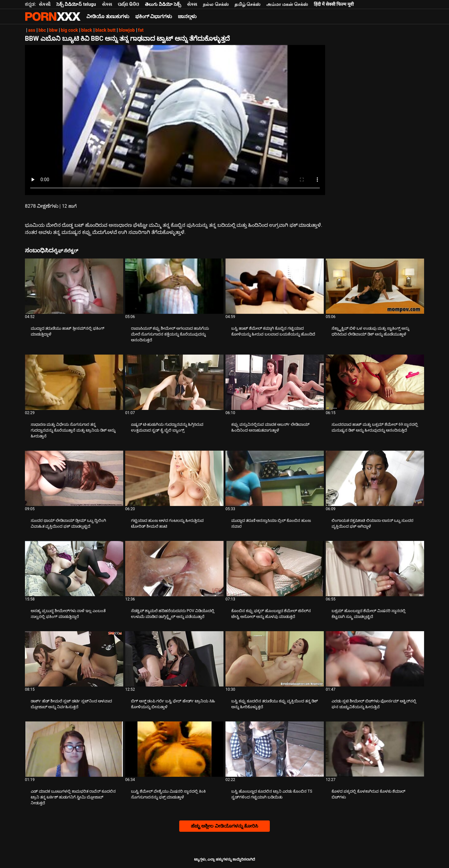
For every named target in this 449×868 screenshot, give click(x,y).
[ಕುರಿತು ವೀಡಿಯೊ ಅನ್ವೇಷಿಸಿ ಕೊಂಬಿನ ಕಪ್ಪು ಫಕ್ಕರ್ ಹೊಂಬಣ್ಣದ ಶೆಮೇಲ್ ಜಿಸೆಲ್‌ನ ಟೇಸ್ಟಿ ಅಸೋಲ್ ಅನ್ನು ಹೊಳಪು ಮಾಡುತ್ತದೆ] (275, 569)
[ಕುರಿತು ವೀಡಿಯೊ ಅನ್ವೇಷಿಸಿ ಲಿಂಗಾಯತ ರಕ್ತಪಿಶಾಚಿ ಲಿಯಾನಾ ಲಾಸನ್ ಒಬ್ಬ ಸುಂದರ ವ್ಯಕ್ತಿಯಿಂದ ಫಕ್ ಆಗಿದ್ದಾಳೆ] (375, 478)
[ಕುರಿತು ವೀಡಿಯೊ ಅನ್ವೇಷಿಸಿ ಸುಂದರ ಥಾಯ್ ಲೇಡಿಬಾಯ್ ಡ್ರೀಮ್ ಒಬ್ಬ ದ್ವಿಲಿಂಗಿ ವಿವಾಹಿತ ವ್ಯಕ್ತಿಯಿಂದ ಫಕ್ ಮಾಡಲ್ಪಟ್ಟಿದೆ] (74, 478)
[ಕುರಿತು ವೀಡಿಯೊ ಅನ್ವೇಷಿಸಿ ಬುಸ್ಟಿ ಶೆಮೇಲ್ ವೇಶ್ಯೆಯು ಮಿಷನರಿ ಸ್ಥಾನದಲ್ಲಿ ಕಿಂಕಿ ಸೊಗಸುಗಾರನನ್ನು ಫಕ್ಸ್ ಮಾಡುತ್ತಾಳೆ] (174, 749)
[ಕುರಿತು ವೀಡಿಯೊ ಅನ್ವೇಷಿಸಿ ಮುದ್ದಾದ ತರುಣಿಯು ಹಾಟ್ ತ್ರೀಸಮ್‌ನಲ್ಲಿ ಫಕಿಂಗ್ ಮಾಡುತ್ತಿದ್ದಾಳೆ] (74, 286)
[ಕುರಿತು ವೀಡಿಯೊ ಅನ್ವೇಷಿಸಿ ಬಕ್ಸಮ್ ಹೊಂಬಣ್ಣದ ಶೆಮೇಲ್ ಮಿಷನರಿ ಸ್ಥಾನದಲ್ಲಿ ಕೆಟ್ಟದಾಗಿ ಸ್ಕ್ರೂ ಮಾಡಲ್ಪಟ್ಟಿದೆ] (375, 569)
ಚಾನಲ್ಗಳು (187, 16)
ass (32, 30)
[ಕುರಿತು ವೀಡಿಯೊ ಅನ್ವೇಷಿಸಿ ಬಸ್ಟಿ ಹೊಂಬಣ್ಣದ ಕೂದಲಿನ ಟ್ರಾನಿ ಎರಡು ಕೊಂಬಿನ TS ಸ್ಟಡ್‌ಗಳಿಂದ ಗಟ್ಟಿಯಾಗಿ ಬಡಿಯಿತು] (275, 749)
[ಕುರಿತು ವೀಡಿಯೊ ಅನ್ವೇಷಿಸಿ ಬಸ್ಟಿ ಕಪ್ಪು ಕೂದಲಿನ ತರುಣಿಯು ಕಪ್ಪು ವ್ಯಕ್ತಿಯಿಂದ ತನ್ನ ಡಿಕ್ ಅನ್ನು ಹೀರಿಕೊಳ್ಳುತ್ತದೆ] (275, 659)
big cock (69, 30)
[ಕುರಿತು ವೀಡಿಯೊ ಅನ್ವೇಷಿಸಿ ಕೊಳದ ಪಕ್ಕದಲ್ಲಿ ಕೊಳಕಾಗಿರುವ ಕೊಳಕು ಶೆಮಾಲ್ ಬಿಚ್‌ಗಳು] (375, 749)
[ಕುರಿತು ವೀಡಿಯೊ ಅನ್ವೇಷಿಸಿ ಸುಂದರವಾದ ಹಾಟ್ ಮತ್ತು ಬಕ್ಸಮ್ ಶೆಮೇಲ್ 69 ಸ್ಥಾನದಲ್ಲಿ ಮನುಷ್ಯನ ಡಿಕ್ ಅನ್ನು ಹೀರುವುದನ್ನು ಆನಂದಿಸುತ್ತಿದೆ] (375, 382)
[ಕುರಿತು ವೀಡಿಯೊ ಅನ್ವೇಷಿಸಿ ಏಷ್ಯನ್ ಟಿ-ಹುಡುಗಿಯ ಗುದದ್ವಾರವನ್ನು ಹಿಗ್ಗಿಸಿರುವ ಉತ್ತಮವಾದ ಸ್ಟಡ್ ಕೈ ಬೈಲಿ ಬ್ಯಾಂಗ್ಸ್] (174, 382)
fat (141, 30)
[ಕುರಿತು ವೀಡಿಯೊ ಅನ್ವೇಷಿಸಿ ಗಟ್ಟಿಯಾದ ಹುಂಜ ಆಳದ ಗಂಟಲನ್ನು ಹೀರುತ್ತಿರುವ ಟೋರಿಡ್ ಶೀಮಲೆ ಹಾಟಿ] (174, 478)
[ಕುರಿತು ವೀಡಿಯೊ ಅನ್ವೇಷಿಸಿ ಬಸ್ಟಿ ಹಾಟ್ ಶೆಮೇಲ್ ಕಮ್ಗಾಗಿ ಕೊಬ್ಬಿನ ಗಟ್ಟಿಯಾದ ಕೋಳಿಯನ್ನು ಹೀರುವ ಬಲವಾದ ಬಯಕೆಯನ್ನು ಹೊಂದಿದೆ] (275, 286)
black (87, 30)
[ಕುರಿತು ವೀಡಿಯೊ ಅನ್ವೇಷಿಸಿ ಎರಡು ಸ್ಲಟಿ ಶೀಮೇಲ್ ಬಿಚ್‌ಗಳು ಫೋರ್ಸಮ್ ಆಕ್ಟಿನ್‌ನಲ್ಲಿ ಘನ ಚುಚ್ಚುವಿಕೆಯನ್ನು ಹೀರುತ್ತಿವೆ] (375, 659)
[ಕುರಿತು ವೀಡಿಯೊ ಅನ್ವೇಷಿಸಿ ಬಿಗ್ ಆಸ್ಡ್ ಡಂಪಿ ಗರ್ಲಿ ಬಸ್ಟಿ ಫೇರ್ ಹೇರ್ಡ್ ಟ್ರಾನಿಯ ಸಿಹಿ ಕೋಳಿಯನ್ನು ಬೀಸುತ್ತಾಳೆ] (174, 659)
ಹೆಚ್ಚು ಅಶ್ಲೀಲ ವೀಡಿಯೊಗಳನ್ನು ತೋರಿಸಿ (224, 826)
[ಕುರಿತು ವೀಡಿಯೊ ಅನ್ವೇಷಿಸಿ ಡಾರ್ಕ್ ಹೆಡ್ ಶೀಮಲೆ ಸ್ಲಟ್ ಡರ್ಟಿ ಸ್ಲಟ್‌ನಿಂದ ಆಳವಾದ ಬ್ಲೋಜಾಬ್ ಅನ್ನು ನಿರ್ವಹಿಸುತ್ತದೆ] (74, 659)
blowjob (127, 30)
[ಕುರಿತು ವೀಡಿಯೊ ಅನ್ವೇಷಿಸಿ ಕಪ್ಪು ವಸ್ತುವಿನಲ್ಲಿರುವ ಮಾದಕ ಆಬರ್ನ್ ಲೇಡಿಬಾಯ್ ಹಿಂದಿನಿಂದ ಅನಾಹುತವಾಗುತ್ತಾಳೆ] (275, 382)
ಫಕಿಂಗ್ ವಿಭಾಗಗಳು (154, 16)
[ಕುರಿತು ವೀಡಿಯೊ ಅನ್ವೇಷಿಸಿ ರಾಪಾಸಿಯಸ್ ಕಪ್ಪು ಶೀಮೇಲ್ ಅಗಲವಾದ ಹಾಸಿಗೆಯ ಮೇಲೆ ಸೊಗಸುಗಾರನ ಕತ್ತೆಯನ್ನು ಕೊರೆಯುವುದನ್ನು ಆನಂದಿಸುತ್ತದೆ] (174, 286)
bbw (53, 30)
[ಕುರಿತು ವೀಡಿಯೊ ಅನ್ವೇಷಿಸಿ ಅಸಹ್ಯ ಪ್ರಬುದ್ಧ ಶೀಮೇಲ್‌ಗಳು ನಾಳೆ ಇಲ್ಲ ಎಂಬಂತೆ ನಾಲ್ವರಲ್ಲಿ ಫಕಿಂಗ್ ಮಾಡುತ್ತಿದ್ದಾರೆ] (74, 569)
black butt (106, 30)
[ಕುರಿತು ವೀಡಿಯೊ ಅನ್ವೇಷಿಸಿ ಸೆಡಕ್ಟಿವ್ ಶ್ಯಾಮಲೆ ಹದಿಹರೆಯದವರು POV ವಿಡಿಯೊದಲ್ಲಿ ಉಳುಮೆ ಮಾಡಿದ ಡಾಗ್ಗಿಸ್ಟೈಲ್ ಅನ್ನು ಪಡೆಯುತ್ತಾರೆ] (174, 569)
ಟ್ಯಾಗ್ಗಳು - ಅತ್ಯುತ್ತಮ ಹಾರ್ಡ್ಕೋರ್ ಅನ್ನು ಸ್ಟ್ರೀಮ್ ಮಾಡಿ (53, 16)
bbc (42, 30)
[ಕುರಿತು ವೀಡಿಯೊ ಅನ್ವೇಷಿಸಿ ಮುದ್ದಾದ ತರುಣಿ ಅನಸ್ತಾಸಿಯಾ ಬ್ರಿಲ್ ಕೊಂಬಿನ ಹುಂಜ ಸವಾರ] (275, 478)
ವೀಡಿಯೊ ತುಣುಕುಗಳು (108, 16)
